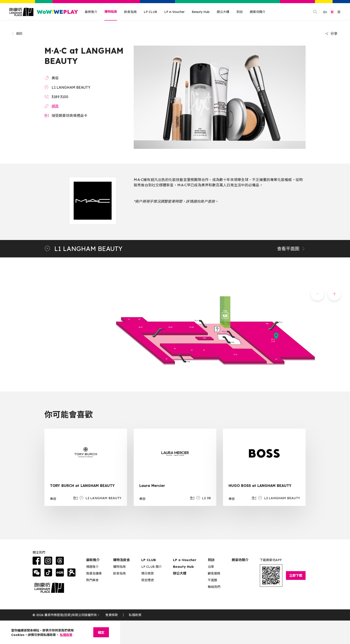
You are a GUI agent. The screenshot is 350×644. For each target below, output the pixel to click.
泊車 (211, 567)
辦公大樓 (223, 12)
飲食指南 (130, 12)
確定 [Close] (101, 632)
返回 (17, 34)
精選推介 (92, 567)
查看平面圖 (291, 249)
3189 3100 (60, 97)
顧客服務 (214, 573)
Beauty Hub (201, 12)
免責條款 (112, 615)
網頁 (55, 106)
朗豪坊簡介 (258, 12)
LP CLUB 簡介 (152, 567)
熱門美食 (92, 580)
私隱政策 (135, 615)
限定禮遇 (148, 580)
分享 (331, 34)
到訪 (240, 12)
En (325, 12)
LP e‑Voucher (185, 560)
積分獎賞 (148, 573)
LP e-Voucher (174, 12)
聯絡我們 (214, 587)
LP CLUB (150, 12)
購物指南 (111, 12)
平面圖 (212, 580)
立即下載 (296, 576)
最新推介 (91, 12)
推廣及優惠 (94, 573)
